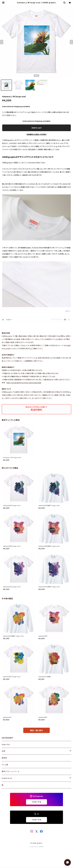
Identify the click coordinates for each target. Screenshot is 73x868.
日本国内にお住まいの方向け (36, 134)
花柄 (3, 751)
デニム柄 (5, 765)
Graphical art (7, 778)
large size (6, 744)
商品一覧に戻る (36, 730)
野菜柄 (4, 758)
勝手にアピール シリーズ (10, 771)
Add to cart (37, 128)
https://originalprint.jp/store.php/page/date (24, 383)
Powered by (36, 847)
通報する (68, 311)
